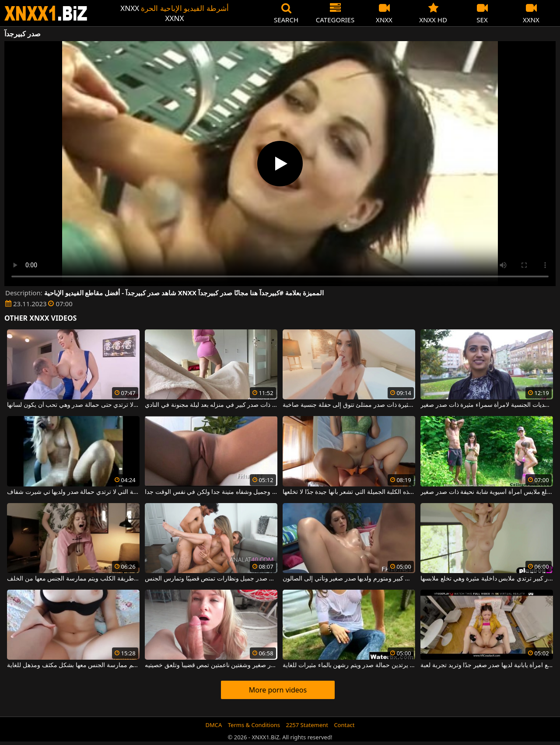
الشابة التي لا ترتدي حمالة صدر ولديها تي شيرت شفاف (73, 492)
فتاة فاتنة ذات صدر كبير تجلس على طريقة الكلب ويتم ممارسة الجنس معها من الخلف (73, 579)
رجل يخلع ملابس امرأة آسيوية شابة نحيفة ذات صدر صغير (486, 492)
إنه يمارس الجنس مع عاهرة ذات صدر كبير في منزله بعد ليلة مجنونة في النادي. (211, 405)
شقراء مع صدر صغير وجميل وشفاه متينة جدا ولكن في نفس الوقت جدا (211, 492)
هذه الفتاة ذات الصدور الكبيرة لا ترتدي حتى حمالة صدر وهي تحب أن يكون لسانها (73, 405)
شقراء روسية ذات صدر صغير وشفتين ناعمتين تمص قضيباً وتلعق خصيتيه (211, 665)
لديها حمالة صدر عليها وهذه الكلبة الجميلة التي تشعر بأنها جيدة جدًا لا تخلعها (349, 492)
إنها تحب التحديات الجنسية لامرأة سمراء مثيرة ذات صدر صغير (486, 405)
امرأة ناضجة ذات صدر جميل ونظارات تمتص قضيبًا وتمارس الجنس (211, 579)
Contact (344, 725)
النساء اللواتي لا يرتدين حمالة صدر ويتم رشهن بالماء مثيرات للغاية (349, 665)
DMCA (214, 725)
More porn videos (278, 690)
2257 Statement (307, 725)
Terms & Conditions (254, 725)
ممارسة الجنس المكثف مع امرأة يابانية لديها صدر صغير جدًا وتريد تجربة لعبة (486, 665)
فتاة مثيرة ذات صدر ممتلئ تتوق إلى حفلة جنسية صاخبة (349, 405)
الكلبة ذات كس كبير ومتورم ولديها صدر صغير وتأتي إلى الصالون (349, 579)
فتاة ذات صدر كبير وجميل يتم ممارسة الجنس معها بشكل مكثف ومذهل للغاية (73, 665)
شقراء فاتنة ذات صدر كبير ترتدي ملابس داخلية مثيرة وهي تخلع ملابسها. (486, 579)
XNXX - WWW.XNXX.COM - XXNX (46, 13)
